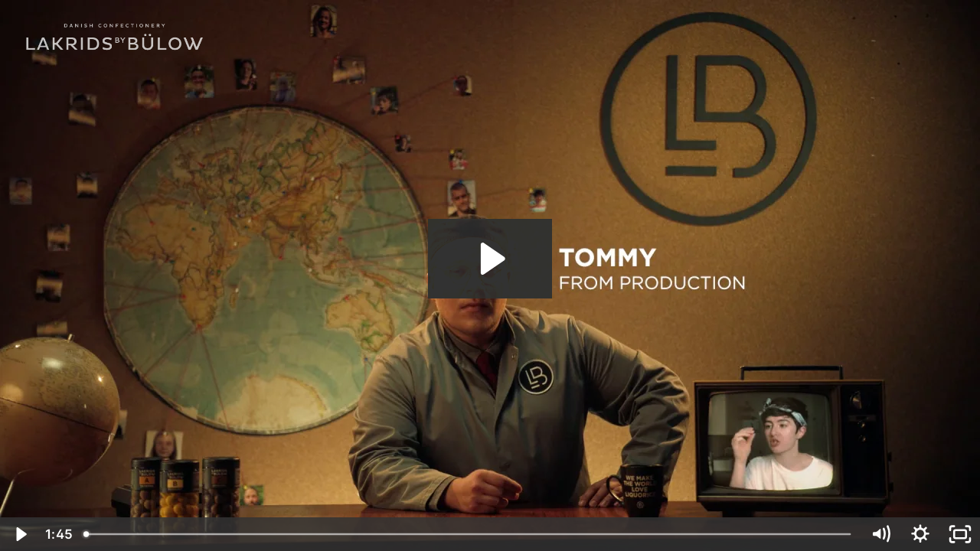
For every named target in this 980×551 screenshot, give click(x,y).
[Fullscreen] (960, 534)
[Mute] (880, 534)
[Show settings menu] (920, 534)
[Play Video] (20, 534)
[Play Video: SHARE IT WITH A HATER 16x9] (490, 259)
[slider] (469, 534)
